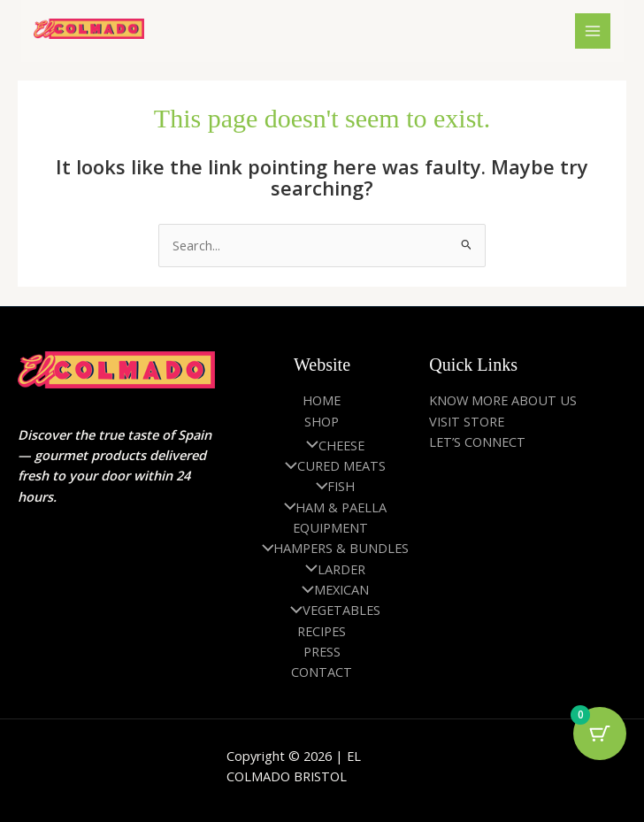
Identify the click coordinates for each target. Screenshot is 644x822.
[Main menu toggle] (592, 31)
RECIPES (322, 631)
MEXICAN (331, 589)
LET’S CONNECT (477, 442)
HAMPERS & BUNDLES (331, 548)
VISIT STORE (467, 421)
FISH (331, 486)
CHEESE (331, 445)
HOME (322, 400)
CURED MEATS (331, 465)
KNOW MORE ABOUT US (503, 400)
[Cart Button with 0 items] (600, 734)
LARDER (331, 569)
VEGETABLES (331, 610)
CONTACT (322, 672)
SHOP (322, 421)
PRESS (322, 651)
